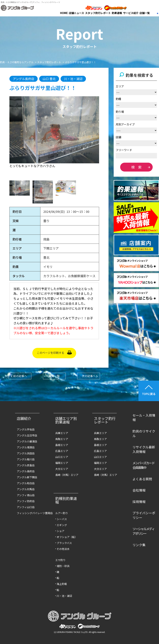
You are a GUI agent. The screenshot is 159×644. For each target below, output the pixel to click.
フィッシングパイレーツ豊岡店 (29, 513)
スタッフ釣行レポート (98, 13)
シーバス (62, 519)
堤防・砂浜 (63, 566)
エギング (62, 525)
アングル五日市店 (27, 435)
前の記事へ (20, 376)
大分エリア (62, 469)
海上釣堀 (62, 584)
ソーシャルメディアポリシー (143, 531)
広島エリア (62, 451)
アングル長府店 (26, 471)
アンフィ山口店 (26, 507)
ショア (61, 531)
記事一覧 (54, 376)
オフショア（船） (67, 537)
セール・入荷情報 (144, 417)
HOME (64, 13)
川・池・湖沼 (64, 596)
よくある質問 (142, 479)
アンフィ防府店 (26, 501)
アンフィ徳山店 (26, 495)
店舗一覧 (145, 13)
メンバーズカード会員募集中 (143, 465)
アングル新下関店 (27, 477)
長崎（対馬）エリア (67, 475)
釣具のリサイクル (144, 433)
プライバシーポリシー (144, 515)
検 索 (136, 167)
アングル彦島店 (26, 465)
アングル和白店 (26, 483)
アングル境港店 (26, 447)
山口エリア (62, 457)
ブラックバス (64, 543)
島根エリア (62, 445)
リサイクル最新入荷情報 (144, 449)
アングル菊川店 (26, 459)
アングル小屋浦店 (27, 441)
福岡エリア (62, 463)
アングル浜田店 (26, 453)
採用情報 (139, 502)
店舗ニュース (76, 13)
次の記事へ (89, 376)
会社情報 (139, 490)
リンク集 (139, 545)
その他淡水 (63, 549)
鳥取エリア (62, 439)
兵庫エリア (62, 433)
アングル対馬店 (26, 489)
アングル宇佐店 (26, 429)
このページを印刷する (50, 353)
